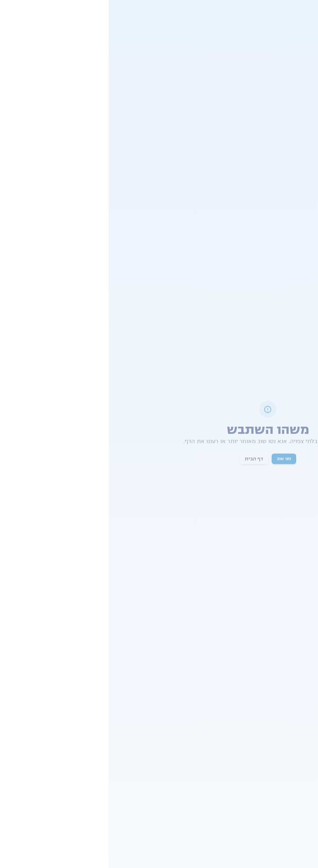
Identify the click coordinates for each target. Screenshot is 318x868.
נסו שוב (175, 459)
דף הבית (145, 459)
